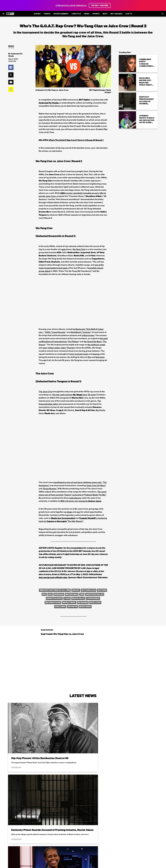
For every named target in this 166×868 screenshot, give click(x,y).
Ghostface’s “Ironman (81, 332)
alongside (90, 501)
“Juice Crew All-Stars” (96, 485)
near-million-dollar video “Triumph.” (59, 348)
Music (11, 46)
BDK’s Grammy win (69, 501)
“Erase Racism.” (50, 489)
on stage (68, 512)
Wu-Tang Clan (79, 249)
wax (78, 512)
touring (96, 354)
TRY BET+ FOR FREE (100, 5)
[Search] (163, 14)
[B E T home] (10, 15)
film (89, 357)
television (100, 357)
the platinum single (96, 345)
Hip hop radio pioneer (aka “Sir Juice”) (75, 395)
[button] (11, 67)
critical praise (88, 335)
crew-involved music (79, 354)
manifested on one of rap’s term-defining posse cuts (77, 482)
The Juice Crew (46, 392)
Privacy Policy (124, 863)
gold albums (75, 498)
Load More (83, 834)
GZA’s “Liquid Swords (55, 332)
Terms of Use (100, 863)
